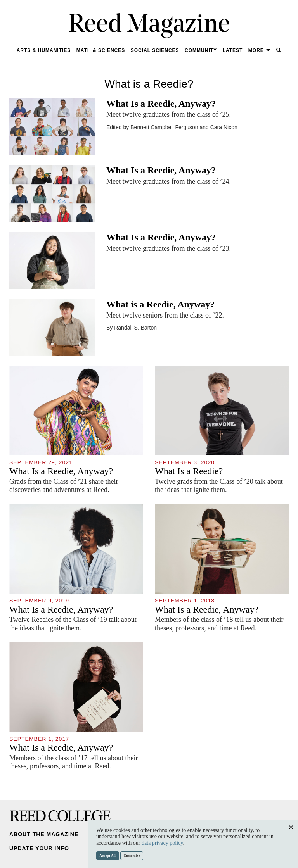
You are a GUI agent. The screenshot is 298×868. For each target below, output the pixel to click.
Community (201, 50)
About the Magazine (44, 834)
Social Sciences (155, 50)
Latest (233, 50)
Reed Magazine (149, 25)
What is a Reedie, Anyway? (160, 304)
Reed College (60, 816)
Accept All (108, 856)
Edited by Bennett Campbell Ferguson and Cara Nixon (172, 127)
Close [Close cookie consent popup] (291, 835)
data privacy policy (162, 843)
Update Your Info (39, 848)
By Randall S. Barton (132, 328)
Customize (132, 856)
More (260, 50)
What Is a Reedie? (189, 471)
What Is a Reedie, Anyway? (161, 104)
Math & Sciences (101, 50)
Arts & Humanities (44, 50)
